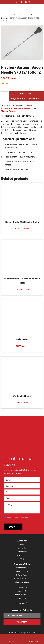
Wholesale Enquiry (22, 595)
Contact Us (22, 591)
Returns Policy (22, 575)
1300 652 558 (20, 470)
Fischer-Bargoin (9, 111)
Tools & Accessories (22, 15)
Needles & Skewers (23, 108)
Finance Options (22, 582)
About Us (22, 548)
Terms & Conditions (22, 579)
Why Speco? (22, 555)
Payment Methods (22, 568)
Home (3, 15)
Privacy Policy (22, 598)
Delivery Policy (22, 571)
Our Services (22, 552)
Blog (22, 559)
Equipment (10, 15)
